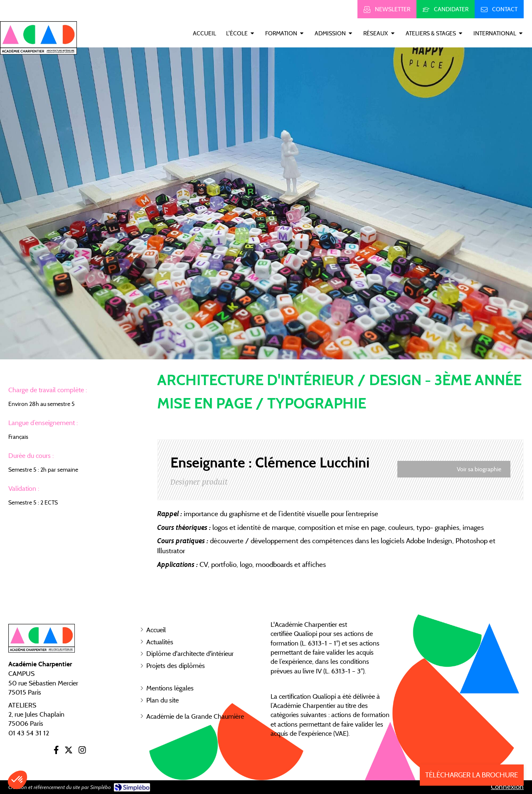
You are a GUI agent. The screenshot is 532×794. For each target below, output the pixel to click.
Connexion (507, 787)
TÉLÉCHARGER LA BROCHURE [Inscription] (472, 775)
